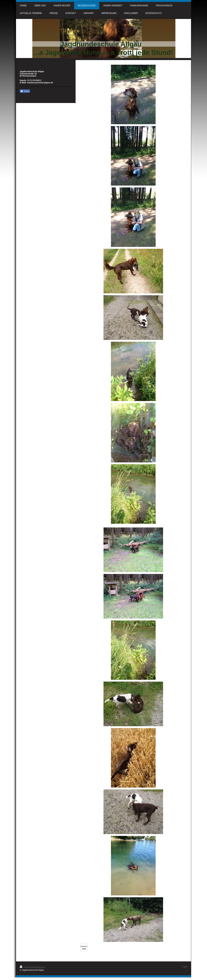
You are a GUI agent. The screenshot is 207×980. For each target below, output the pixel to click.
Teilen (25, 91)
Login (185, 967)
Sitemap (41, 967)
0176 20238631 (34, 80)
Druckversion (28, 967)
